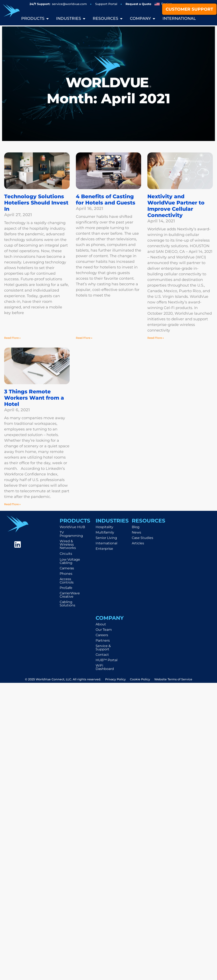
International (106, 543)
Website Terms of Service (173, 679)
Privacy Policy (115, 679)
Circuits (66, 554)
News (136, 532)
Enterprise (104, 549)
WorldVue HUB (72, 527)
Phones (66, 574)
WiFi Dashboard (105, 667)
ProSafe (66, 588)
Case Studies (142, 538)
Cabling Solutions (67, 604)
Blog (136, 527)
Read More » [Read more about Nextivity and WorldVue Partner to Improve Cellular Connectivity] (156, 338)
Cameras (67, 568)
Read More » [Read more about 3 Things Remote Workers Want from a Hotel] (12, 504)
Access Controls (67, 581)
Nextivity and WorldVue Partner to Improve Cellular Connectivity (176, 206)
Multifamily (105, 532)
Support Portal (106, 4)
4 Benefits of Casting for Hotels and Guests (106, 199)
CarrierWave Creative (70, 595)
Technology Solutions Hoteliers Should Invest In (36, 203)
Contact (102, 655)
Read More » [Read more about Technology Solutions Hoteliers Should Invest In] (12, 338)
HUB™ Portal (107, 660)
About (101, 624)
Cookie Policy (140, 679)
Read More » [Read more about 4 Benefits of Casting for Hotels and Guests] (84, 338)
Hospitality (104, 527)
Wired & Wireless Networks (68, 544)
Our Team (104, 630)
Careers (102, 635)
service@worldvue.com (69, 4)
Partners (103, 640)
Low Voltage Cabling (70, 561)
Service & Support (103, 648)
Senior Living (106, 538)
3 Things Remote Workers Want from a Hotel (34, 398)
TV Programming (71, 534)
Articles (138, 543)
